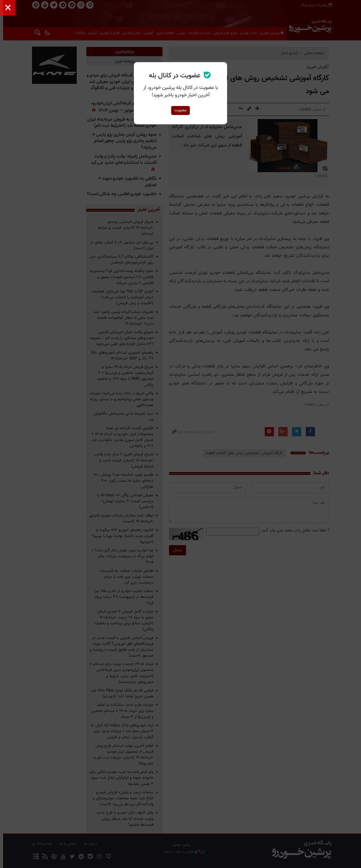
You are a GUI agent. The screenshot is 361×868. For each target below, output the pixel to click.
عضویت (180, 110)
